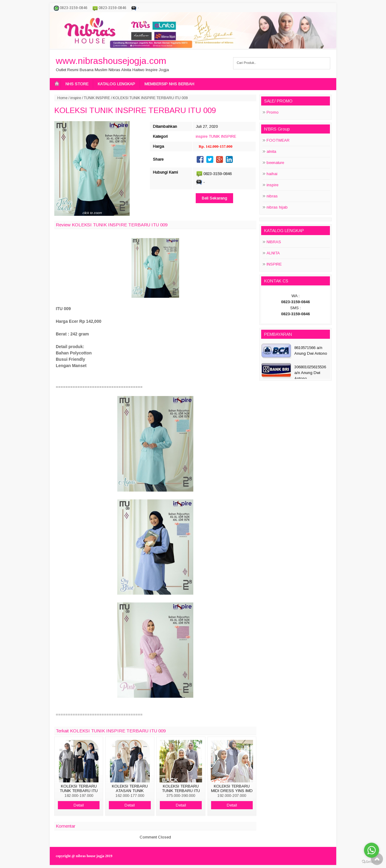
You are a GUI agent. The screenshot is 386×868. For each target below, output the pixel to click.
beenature (275, 163)
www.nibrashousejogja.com (111, 61)
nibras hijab (277, 207)
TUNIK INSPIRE (97, 98)
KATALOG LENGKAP (116, 84)
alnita (271, 151)
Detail (79, 805)
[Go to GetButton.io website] (372, 862)
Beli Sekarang (214, 198)
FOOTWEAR (278, 140)
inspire (76, 98)
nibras (272, 196)
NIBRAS (274, 242)
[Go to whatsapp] (372, 850)
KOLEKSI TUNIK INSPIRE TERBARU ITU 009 (135, 110)
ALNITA (273, 253)
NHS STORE (77, 84)
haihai (272, 174)
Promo (273, 112)
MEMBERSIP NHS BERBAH (169, 84)
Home (62, 98)
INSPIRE (274, 264)
